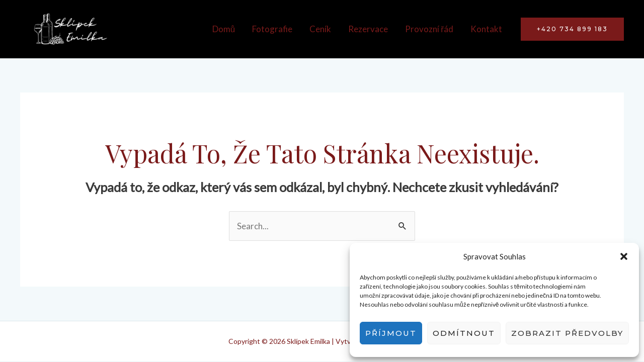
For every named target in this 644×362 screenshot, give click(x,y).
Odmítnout (464, 333)
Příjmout (391, 333)
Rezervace (368, 29)
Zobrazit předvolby (567, 333)
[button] (624, 256)
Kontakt (486, 29)
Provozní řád (429, 29)
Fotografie (272, 29)
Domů (224, 29)
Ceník (320, 29)
